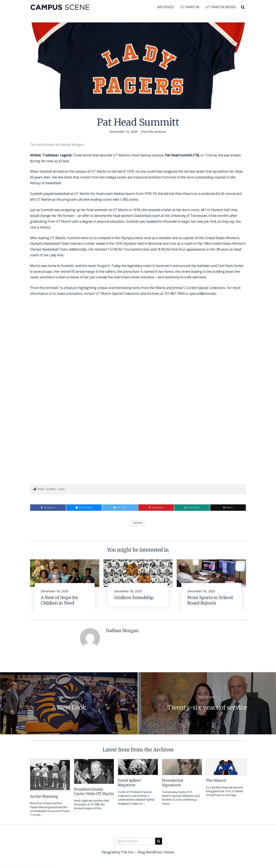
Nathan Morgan (122, 631)
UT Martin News (221, 7)
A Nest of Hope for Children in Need (59, 600)
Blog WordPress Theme (156, 852)
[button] (159, 841)
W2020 (138, 523)
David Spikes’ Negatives (130, 783)
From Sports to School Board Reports (210, 600)
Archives (165, 7)
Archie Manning (44, 797)
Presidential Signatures (173, 783)
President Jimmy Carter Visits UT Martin (94, 792)
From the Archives (154, 132)
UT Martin (190, 7)
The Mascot (216, 780)
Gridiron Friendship (134, 598)
